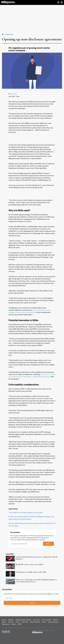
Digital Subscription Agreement (23, 620)
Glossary (4, 620)
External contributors (53, 622)
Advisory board (6, 624)
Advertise (56, 620)
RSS (19, 624)
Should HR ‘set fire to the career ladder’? (30, 564)
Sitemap (13, 624)
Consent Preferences (35, 622)
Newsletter (11, 620)
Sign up (48, 544)
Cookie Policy (25, 622)
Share (18, 96)
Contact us (11, 622)
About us (4, 622)
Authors (44, 622)
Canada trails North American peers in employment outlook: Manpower (37, 558)
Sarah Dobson (14, 94)
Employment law (9, 34)
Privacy (17, 622)
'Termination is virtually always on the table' (26, 512)
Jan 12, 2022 (12, 96)
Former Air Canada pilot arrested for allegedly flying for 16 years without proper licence (36, 581)
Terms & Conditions (46, 620)
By (13, 94)
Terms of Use (36, 620)
